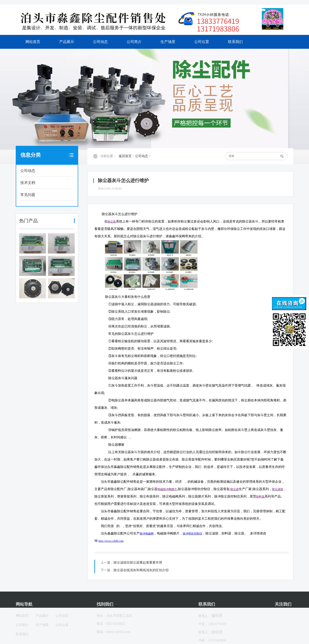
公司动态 (100, 42)
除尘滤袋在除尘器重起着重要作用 (138, 563)
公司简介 (134, 42)
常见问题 (28, 195)
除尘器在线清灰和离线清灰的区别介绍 (141, 570)
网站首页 (33, 42)
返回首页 (125, 156)
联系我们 (235, 42)
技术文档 (28, 183)
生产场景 (168, 42)
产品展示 (67, 42)
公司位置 (202, 42)
